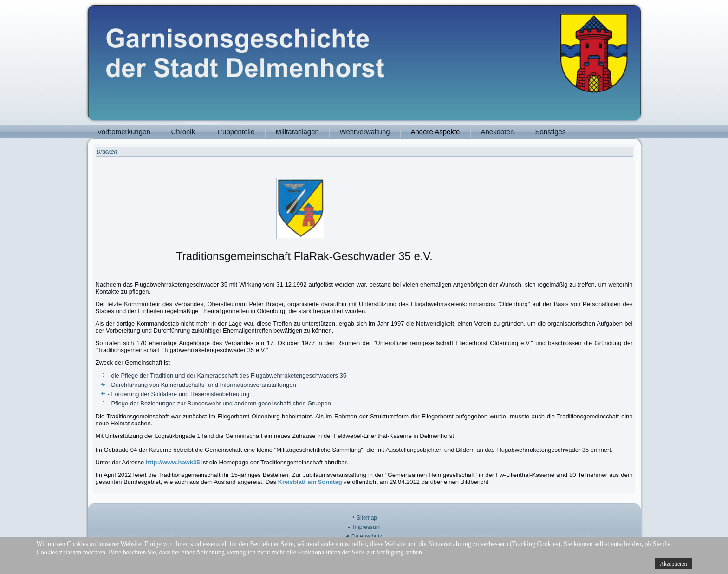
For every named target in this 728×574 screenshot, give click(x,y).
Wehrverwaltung (365, 132)
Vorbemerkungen (124, 132)
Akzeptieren (673, 564)
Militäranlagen (297, 132)
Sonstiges (551, 132)
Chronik (183, 132)
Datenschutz (367, 536)
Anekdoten (498, 132)
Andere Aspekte (435, 132)
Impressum (367, 527)
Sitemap (367, 518)
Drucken (107, 152)
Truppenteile (236, 132)
